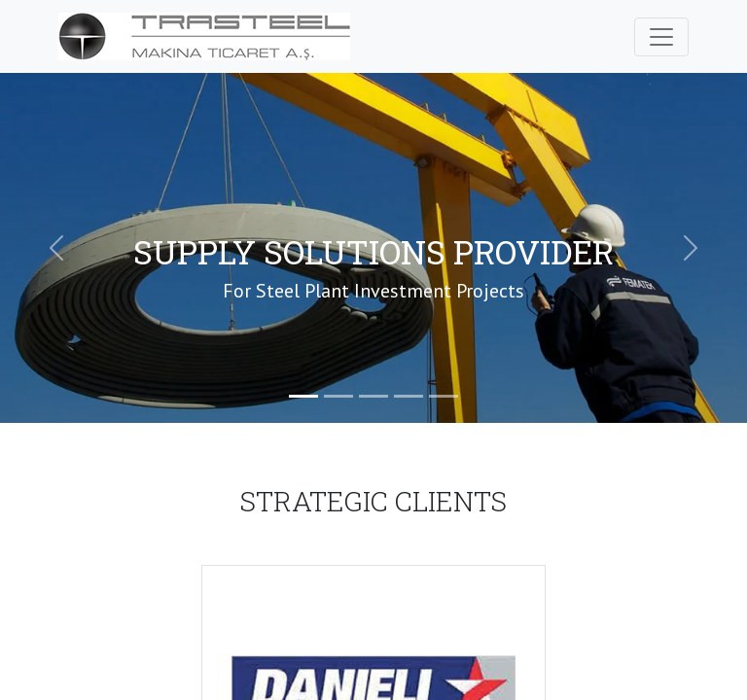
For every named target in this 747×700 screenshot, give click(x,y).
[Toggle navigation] (661, 37)
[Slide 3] (373, 396)
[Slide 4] (409, 396)
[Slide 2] (338, 396)
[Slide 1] (303, 396)
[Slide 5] (444, 396)
